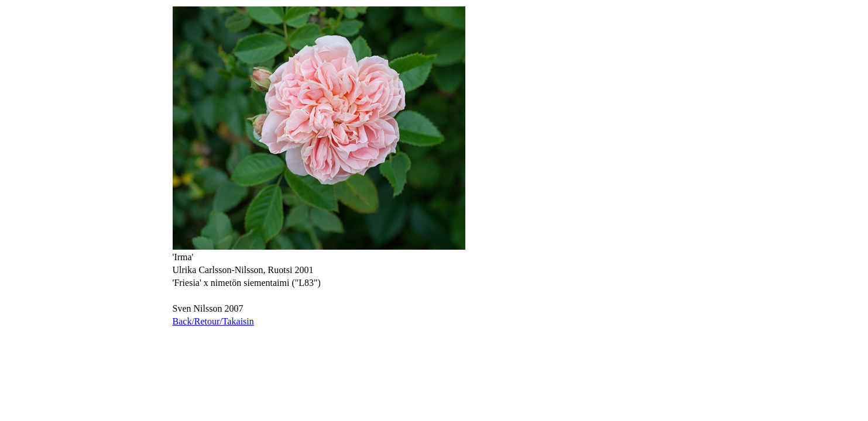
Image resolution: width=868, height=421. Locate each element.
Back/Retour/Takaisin (213, 321)
